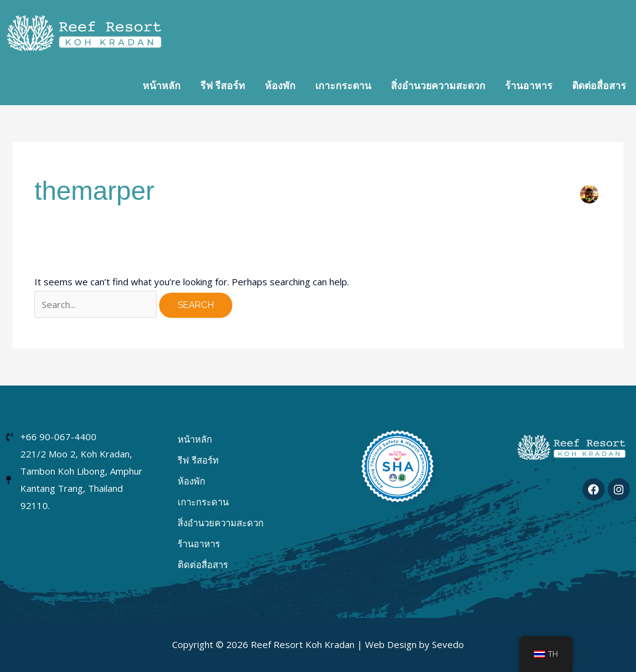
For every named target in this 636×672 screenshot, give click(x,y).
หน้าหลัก (195, 439)
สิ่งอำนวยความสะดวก (221, 523)
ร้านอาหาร (199, 544)
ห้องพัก (191, 481)
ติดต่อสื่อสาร (203, 564)
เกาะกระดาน (203, 502)
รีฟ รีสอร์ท (198, 460)
